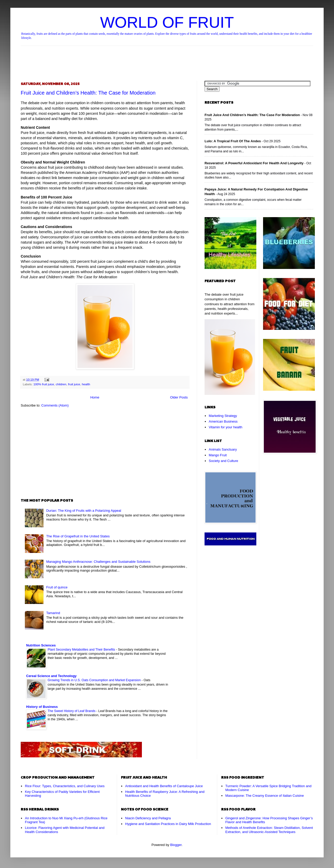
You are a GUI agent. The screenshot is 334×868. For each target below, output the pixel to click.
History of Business (42, 707)
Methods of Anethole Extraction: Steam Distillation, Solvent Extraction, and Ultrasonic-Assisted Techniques (269, 830)
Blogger (176, 845)
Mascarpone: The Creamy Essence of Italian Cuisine (264, 796)
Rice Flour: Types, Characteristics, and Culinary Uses (65, 786)
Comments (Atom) (55, 405)
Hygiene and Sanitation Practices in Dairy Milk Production (168, 824)
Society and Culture (223, 461)
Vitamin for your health (226, 427)
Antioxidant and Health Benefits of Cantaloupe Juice (164, 786)
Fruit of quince (57, 587)
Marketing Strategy (223, 416)
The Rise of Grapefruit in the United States (78, 536)
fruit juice (74, 384)
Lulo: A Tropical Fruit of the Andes (233, 141)
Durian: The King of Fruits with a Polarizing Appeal (84, 511)
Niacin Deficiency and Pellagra (148, 818)
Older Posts (179, 397)
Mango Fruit (218, 455)
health (86, 384)
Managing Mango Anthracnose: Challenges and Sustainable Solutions (98, 562)
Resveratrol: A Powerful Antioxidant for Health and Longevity (254, 163)
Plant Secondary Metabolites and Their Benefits (82, 650)
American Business (223, 421)
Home (95, 397)
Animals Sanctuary (223, 449)
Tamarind (53, 613)
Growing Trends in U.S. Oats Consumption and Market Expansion (95, 680)
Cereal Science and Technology (51, 676)
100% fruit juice (44, 384)
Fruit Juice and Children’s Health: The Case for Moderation (88, 93)
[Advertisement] (167, 59)
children (61, 384)
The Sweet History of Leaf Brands (72, 711)
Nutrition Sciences (41, 645)
